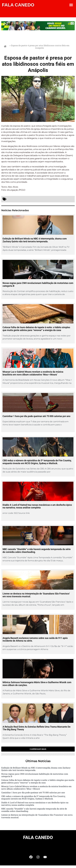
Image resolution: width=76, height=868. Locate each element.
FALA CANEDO (18, 5)
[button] (71, 5)
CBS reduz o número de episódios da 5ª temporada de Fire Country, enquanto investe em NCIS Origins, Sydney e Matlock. (33, 797)
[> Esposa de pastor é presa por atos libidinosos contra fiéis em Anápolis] (5, 46)
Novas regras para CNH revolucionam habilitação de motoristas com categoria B (35, 775)
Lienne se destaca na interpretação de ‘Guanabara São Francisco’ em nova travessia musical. (37, 816)
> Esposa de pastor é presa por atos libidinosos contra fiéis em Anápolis (39, 47)
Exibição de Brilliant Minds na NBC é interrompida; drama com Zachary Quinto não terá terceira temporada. (36, 769)
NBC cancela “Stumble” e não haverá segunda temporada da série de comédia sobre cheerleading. (34, 810)
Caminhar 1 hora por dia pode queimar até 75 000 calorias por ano (33, 792)
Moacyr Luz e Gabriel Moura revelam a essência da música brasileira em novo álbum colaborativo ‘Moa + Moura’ (36, 788)
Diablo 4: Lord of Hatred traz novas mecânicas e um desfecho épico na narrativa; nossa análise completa (35, 804)
